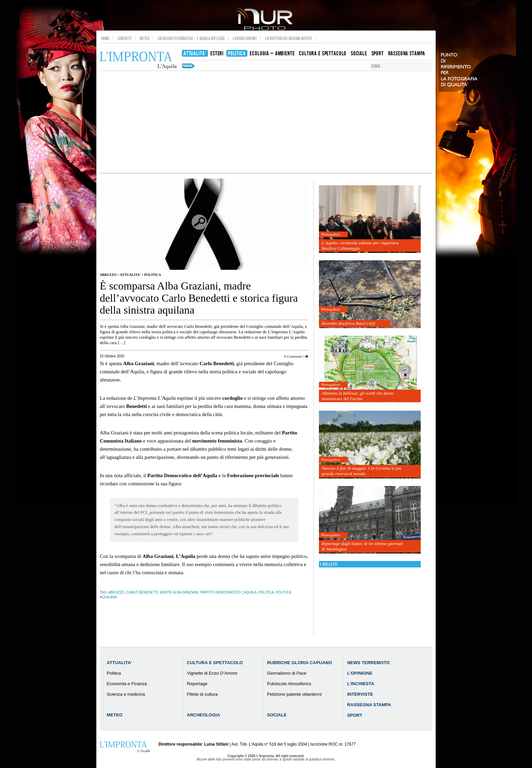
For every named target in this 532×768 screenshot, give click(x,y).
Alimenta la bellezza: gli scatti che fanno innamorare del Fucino (358, 396)
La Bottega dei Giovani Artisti (289, 38)
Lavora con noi (245, 38)
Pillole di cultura (202, 694)
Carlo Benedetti (142, 592)
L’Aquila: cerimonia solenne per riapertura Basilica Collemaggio (360, 246)
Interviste (360, 694)
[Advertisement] (266, 122)
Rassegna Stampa (369, 705)
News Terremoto (368, 663)
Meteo (145, 38)
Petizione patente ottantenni (294, 694)
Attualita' (130, 275)
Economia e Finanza (127, 684)
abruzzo (116, 592)
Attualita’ (119, 663)
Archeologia (204, 715)
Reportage (197, 684)
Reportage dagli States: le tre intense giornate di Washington (362, 546)
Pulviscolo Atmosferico (289, 684)
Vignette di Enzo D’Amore (212, 673)
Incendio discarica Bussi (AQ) (348, 323)
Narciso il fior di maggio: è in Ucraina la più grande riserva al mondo (362, 471)
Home (105, 38)
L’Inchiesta (361, 684)
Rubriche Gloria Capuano (300, 663)
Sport (355, 715)
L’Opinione (360, 673)
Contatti (125, 38)
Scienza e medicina (126, 694)
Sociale (277, 715)
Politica (153, 275)
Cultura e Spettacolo (215, 663)
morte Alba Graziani (179, 592)
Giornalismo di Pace (287, 673)
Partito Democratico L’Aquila (228, 592)
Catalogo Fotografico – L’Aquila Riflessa (191, 38)
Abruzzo (108, 275)
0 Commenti (293, 356)
